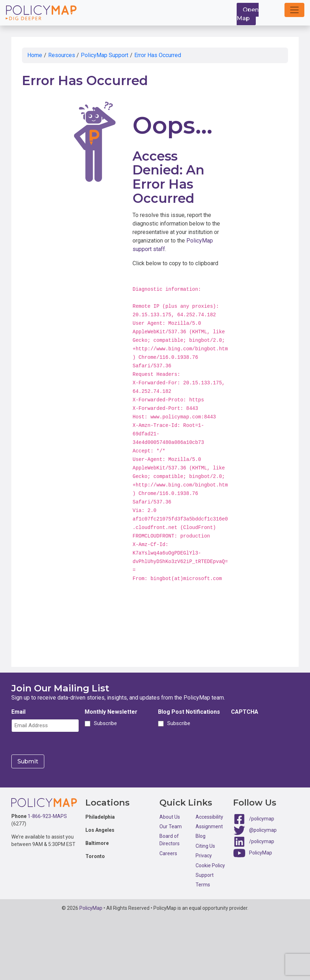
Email (18, 712)
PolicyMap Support (105, 55)
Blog (201, 836)
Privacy (204, 855)
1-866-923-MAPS (47, 816)
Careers (168, 853)
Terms (203, 884)
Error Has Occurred (158, 55)
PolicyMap (261, 852)
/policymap (262, 818)
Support (205, 875)
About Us (170, 816)
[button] (294, 10)
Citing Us (205, 845)
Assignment (209, 826)
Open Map (248, 14)
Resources (62, 55)
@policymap (263, 829)
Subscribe (104, 723)
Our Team (171, 826)
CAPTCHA (245, 712)
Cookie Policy (210, 865)
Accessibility (209, 816)
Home (35, 55)
